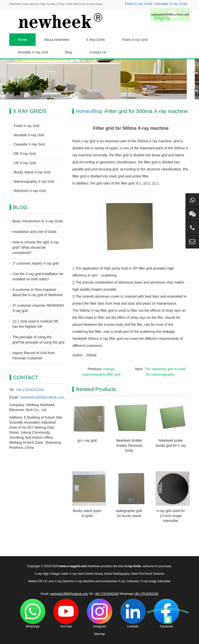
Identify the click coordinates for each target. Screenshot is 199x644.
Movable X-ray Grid (33, 52)
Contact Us (98, 52)
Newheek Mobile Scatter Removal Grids (129, 445)
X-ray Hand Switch (82, 574)
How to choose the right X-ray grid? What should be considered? (36, 247)
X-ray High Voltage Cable (52, 574)
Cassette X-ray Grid (29, 144)
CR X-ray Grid (25, 163)
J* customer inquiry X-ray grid (36, 263)
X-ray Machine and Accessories (96, 581)
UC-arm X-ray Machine (59, 581)
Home (22, 40)
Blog (69, 52)
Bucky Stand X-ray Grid (32, 172)
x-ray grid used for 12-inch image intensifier (171, 516)
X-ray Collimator (129, 581)
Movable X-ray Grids (171, 4)
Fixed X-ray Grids (139, 4)
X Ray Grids (95, 40)
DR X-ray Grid (25, 154)
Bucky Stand (104, 574)
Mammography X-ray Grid (34, 181)
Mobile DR (35, 581)
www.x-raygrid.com (73, 566)
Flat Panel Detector (152, 574)
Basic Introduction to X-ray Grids (38, 221)
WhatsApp (33, 614)
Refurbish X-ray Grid (30, 191)
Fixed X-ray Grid (135, 40)
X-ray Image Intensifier (155, 581)
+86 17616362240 (30, 390)
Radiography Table (125, 574)
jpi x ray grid (87, 440)
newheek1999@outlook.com (42, 397)
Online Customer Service (168, 610)
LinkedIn (133, 614)
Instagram (100, 614)
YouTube (66, 614)
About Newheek (57, 40)
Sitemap (99, 634)
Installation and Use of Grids (35, 232)
